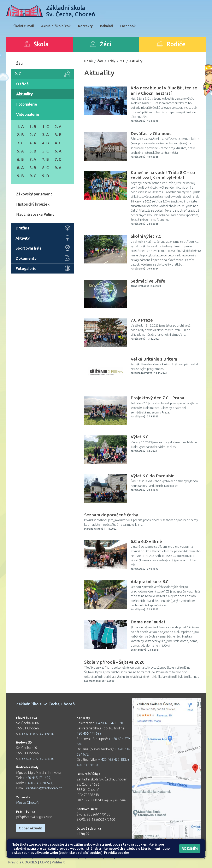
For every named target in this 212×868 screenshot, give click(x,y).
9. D (46, 176)
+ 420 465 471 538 (109, 723)
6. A (58, 151)
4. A (33, 143)
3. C (20, 143)
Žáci (20, 63)
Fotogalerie (27, 104)
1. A (20, 127)
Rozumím (190, 848)
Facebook (128, 26)
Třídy (111, 61)
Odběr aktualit (31, 828)
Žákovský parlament (34, 194)
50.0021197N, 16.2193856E (38, 759)
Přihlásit (58, 862)
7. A (33, 159)
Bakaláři (107, 26)
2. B (20, 135)
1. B (33, 127)
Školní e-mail (24, 26)
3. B (58, 135)
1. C (46, 127)
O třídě (22, 84)
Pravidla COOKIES (23, 862)
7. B (45, 159)
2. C (33, 135)
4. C (58, 143)
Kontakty (85, 26)
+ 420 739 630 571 (39, 783)
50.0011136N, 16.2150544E (38, 734)
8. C (46, 168)
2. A (58, 127)
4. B (45, 143)
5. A (20, 151)
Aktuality (24, 94)
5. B (33, 151)
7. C (58, 159)
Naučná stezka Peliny (35, 214)
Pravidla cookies (117, 853)
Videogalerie (28, 114)
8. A (20, 168)
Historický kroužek (33, 204)
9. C (43, 74)
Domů (89, 61)
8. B (33, 168)
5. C (46, 151)
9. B (20, 176)
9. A (58, 168)
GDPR (44, 862)
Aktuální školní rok (56, 26)
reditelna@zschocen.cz (44, 788)
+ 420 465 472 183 (112, 759)
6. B (20, 159)
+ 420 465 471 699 (37, 778)
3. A (45, 135)
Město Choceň (27, 802)
